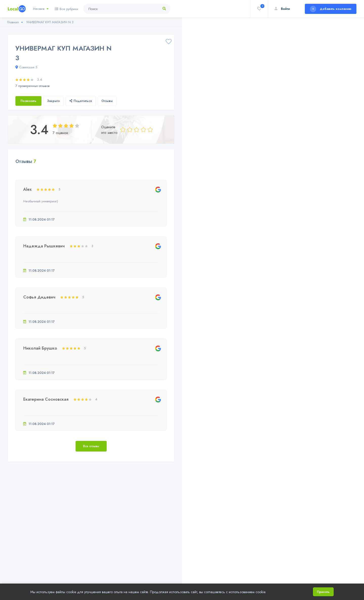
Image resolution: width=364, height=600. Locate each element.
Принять (323, 592)
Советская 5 (26, 67)
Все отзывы (91, 446)
